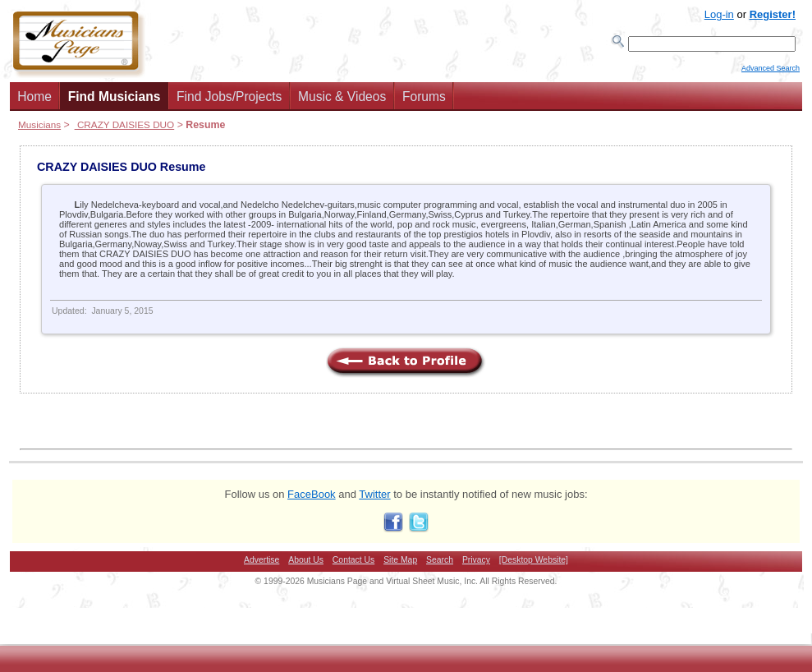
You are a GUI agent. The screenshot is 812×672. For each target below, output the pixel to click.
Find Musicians (115, 101)
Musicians (39, 129)
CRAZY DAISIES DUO (125, 129)
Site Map (400, 565)
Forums (424, 101)
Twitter (374, 499)
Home (34, 101)
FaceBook (312, 499)
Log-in (719, 14)
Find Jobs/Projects (229, 101)
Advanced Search (771, 75)
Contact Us (353, 565)
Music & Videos (342, 101)
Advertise (261, 565)
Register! (773, 14)
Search (440, 565)
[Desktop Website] (534, 565)
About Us (306, 565)
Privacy (476, 565)
